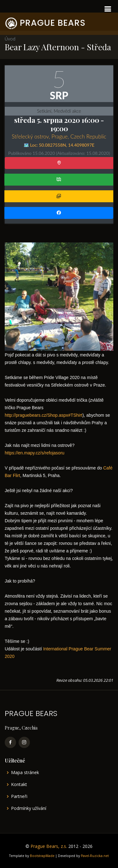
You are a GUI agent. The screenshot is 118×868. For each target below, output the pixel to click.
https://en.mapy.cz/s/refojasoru (35, 453)
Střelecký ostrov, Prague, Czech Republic (59, 136)
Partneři (19, 796)
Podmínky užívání (29, 808)
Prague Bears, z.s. (49, 846)
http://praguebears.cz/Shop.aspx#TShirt (44, 415)
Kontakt (19, 784)
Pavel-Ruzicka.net (95, 856)
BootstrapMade (42, 856)
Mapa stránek (25, 773)
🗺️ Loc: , (59, 145)
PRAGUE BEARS (53, 23)
